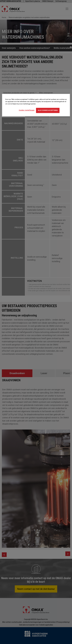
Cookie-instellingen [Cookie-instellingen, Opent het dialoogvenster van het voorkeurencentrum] (27, 110)
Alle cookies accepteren (48, 110)
